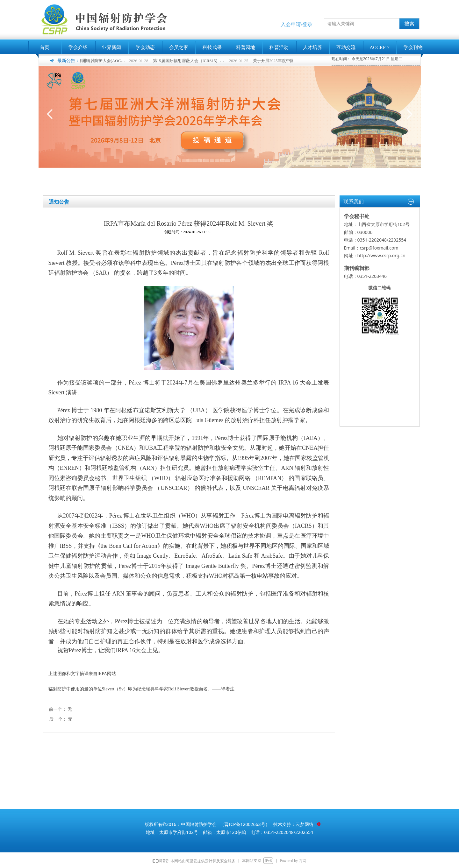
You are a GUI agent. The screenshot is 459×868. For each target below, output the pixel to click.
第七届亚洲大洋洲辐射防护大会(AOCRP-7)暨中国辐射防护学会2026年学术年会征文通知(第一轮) (94, 61)
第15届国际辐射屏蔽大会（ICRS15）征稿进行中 (194, 61)
